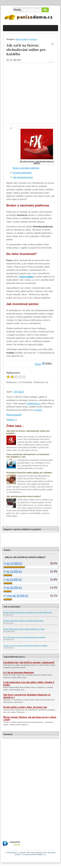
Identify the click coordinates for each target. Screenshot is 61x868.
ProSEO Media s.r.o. (39, 854)
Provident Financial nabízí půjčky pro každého (29, 473)
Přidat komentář (14, 415)
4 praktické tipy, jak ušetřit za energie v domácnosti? (29, 662)
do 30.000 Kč (14, 588)
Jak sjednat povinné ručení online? (24, 496)
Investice (33, 39)
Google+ (38, 410)
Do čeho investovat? (22, 173)
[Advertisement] (30, 93)
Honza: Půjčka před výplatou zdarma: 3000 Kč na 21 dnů (24, 629)
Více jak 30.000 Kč (17, 596)
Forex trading (26, 277)
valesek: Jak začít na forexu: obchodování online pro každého (25, 645)
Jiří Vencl (19, 392)
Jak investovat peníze (23, 177)
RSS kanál (31, 852)
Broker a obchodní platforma (26, 168)
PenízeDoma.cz (13, 852)
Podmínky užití (41, 852)
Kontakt (23, 852)
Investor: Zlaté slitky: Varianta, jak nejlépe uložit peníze (23, 621)
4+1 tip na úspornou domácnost (19, 672)
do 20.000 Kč (14, 580)
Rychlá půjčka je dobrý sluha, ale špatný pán (25, 707)
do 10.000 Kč (14, 563)
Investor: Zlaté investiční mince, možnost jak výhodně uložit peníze (27, 612)
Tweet (38, 364)
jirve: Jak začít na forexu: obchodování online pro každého (24, 637)
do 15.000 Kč (14, 571)
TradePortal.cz (33, 403)
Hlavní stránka (21, 39)
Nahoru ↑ (12, 420)
